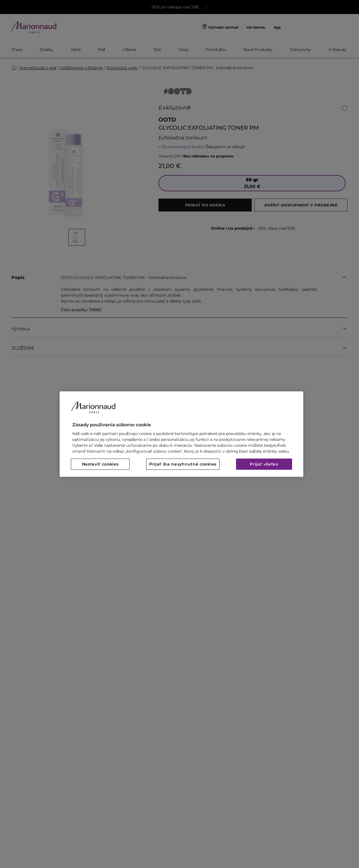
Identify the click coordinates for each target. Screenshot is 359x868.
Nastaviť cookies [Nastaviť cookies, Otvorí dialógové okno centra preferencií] (100, 464)
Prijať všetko (264, 464)
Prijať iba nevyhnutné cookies (183, 464)
